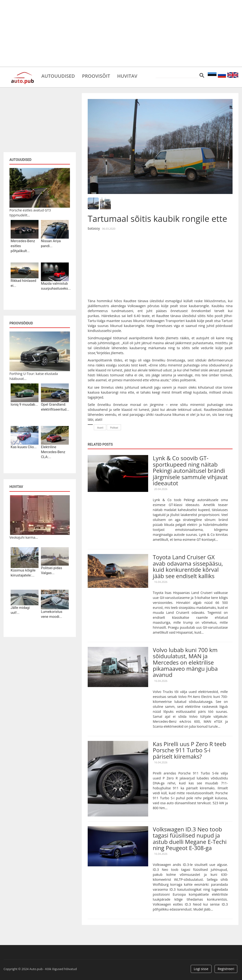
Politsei (114, 428)
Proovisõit (96, 76)
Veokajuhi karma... (24, 537)
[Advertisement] (121, 33)
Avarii (100, 428)
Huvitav (127, 76)
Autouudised (58, 76)
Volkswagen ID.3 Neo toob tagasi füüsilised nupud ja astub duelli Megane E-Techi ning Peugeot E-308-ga (190, 838)
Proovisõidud (21, 323)
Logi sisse (201, 969)
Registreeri (226, 969)
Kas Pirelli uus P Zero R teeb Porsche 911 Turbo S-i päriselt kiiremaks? (190, 750)
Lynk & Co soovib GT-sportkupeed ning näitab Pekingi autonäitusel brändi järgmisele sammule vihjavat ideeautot (190, 471)
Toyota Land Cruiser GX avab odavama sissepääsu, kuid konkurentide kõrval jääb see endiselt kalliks (188, 566)
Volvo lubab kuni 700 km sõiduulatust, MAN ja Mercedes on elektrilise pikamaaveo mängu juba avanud (185, 662)
